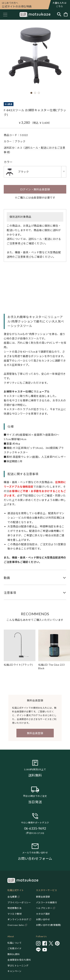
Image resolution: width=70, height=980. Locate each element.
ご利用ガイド (14, 948)
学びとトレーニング (18, 966)
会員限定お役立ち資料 (19, 960)
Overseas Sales (16, 925)
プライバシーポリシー (19, 902)
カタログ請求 (43, 914)
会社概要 (12, 897)
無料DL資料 (14, 954)
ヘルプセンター (44, 908)
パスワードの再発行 (47, 902)
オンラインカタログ (18, 919)
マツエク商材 (14, 914)
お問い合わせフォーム (35, 858)
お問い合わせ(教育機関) (49, 925)
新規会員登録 (43, 897)
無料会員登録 (35, 733)
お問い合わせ (43, 919)
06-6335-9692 (35, 828)
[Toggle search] (59, 15)
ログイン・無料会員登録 (35, 189)
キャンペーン (14, 971)
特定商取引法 (14, 908)
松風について (14, 943)
